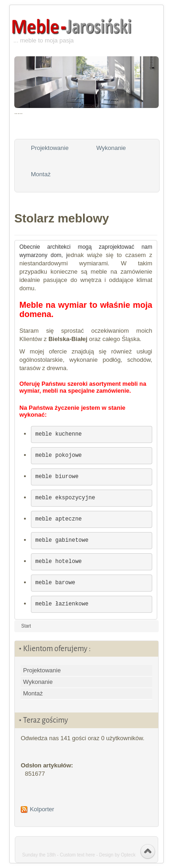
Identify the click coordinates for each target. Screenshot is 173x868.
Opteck (128, 855)
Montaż (41, 174)
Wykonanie (111, 148)
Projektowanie (50, 148)
